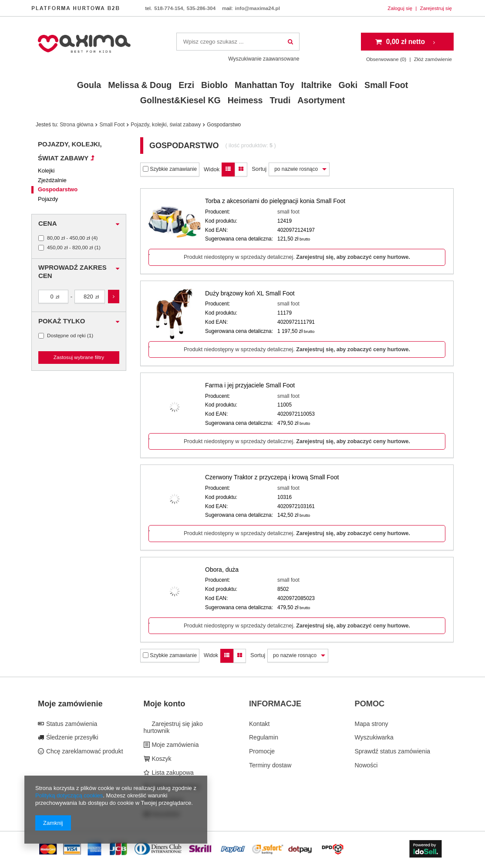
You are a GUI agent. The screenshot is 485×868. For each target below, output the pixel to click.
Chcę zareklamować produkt (84, 751)
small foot (288, 212)
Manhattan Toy (264, 85)
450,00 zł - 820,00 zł (70, 248)
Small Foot (386, 85)
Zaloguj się (401, 8)
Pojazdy (48, 199)
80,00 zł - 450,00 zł (69, 238)
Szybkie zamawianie (170, 169)
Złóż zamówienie (433, 59)
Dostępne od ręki (66, 336)
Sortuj (259, 169)
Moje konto (165, 704)
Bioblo (214, 85)
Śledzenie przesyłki (71, 737)
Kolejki (46, 171)
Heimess (245, 100)
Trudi (280, 100)
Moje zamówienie (70, 704)
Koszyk (161, 759)
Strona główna (76, 125)
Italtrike (317, 85)
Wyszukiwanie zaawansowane (264, 59)
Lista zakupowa (172, 773)
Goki (348, 85)
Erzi (186, 85)
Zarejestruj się (436, 8)
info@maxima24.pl (258, 8)
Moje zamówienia (175, 745)
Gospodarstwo (58, 189)
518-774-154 (168, 8)
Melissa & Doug (140, 85)
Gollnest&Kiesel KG (180, 100)
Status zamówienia (71, 724)
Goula (89, 85)
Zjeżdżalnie (52, 180)
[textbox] (238, 42)
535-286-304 (201, 8)
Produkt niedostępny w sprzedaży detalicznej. (297, 257)
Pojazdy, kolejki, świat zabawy (166, 125)
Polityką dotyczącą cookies (69, 795)
